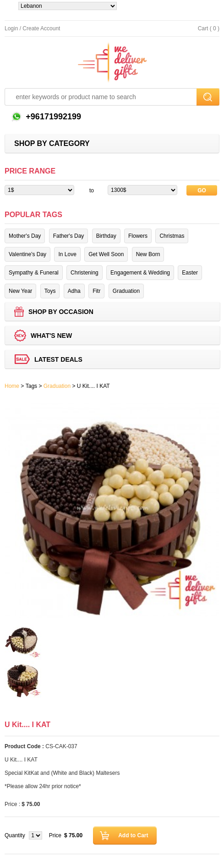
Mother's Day (25, 236)
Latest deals (58, 359)
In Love (67, 254)
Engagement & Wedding (140, 273)
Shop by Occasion (61, 312)
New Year (20, 291)
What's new (51, 336)
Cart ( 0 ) (209, 28)
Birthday (106, 236)
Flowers (138, 236)
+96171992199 (52, 117)
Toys (50, 291)
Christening (85, 273)
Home (12, 386)
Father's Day (69, 236)
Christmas (172, 236)
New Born (148, 254)
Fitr (96, 291)
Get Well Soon (106, 254)
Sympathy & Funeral (34, 273)
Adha (74, 291)
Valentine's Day (27, 254)
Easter (190, 273)
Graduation (126, 291)
